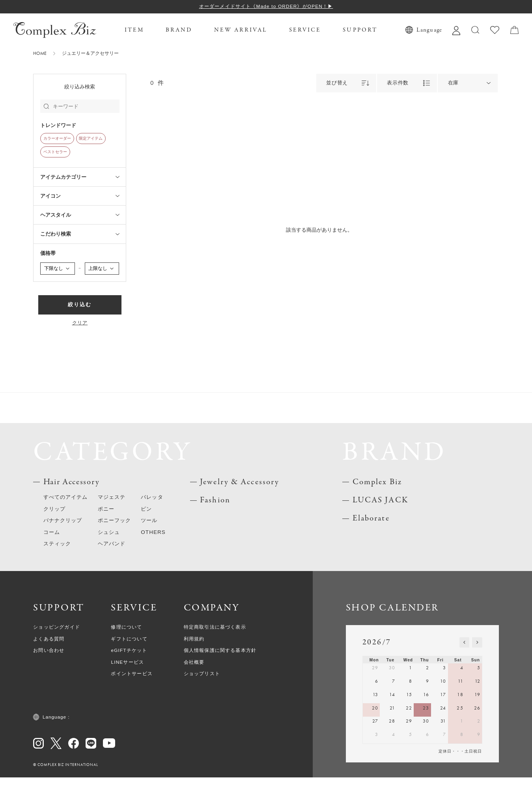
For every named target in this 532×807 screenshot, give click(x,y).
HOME (40, 54)
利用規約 (194, 668)
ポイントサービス (132, 703)
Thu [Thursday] (425, 690)
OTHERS (153, 562)
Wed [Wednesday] (408, 690)
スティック (57, 573)
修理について (126, 657)
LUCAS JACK (380, 530)
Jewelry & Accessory (240, 512)
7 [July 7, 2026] (394, 711)
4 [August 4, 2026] (394, 764)
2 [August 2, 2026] (479, 751)
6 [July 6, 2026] (377, 711)
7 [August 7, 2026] (444, 764)
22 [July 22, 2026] (409, 738)
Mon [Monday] (374, 690)
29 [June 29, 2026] (375, 698)
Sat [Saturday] (458, 690)
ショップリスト (202, 703)
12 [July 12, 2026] (478, 711)
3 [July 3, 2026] (444, 698)
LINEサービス (127, 692)
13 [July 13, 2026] (375, 724)
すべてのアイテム (66, 527)
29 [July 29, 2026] (409, 751)
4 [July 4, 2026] (462, 698)
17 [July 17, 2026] (443, 724)
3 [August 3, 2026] (377, 764)
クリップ (54, 538)
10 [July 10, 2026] (443, 711)
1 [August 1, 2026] (462, 751)
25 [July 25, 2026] (460, 738)
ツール (149, 550)
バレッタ (152, 527)
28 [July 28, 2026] (392, 751)
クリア (80, 323)
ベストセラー (55, 152)
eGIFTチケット (129, 680)
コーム (52, 562)
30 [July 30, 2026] (426, 751)
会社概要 (194, 692)
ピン (146, 538)
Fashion (215, 530)
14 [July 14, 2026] (392, 724)
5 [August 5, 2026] (411, 764)
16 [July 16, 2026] (426, 724)
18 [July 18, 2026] (460, 724)
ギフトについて (129, 668)
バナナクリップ (63, 550)
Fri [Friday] (441, 690)
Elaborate (371, 548)
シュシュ (109, 562)
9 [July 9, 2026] (427, 711)
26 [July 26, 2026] (477, 738)
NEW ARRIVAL (241, 30)
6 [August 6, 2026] (427, 764)
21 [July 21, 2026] (392, 738)
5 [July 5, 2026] (479, 698)
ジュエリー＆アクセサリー (90, 54)
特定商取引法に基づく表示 (215, 657)
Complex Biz (377, 512)
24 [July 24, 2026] (443, 738)
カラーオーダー (57, 139)
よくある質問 (49, 668)
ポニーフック (114, 550)
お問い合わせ (49, 680)
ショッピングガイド (57, 657)
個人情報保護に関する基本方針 (220, 680)
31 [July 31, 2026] (443, 751)
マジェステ (112, 527)
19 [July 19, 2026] (477, 724)
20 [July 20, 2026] (375, 738)
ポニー (106, 538)
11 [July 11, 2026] (460, 711)
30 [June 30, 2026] (392, 698)
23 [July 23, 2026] (426, 738)
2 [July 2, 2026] (427, 698)
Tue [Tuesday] (390, 690)
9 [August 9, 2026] (479, 764)
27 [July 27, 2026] (375, 751)
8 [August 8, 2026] (462, 764)
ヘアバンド (112, 573)
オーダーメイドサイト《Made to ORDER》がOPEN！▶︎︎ (266, 6)
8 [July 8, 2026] (411, 711)
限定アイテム (91, 139)
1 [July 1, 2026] (411, 698)
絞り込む (80, 304)
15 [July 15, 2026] (409, 724)
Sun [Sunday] (476, 690)
